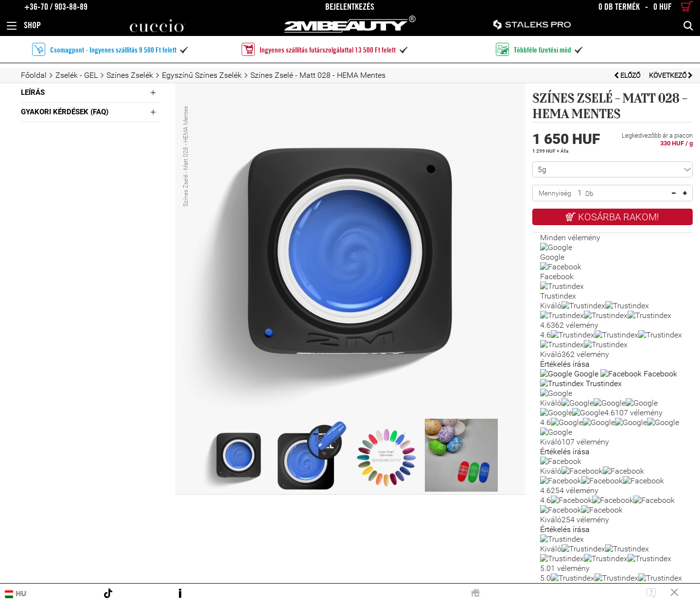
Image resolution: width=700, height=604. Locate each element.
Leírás (33, 92)
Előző (628, 75)
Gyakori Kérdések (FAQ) (65, 112)
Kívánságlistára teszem (613, 252)
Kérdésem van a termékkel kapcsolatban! (613, 282)
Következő (671, 75)
